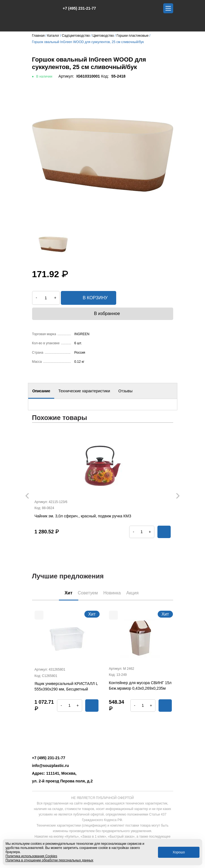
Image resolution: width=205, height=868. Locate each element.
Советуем (88, 593)
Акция (132, 593)
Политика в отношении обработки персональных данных (49, 860)
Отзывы (125, 391)
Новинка (112, 593)
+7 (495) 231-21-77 (76, 8)
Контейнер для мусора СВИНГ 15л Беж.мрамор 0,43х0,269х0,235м (140, 686)
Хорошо (179, 852)
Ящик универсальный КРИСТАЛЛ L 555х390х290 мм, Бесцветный (66, 686)
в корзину (89, 298)
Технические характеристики (84, 391)
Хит (68, 593)
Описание (41, 391)
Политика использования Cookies (31, 856)
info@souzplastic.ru (50, 766)
